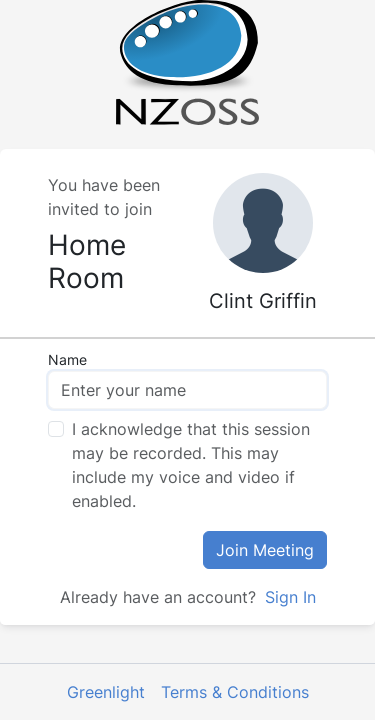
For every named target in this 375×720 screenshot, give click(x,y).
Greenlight (106, 692)
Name (67, 359)
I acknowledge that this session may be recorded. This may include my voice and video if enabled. (191, 465)
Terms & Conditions (235, 692)
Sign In (288, 597)
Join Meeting (265, 550)
